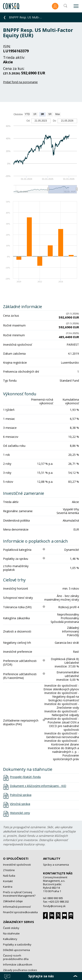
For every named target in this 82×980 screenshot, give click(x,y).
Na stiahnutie (11, 933)
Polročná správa (21, 795)
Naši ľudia (9, 876)
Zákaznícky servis (19, 922)
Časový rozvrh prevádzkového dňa (16, 957)
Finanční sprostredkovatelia (20, 912)
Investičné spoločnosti (17, 865)
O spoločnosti (16, 858)
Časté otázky (11, 928)
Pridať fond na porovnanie (20, 82)
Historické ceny (20, 813)
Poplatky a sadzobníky (17, 944)
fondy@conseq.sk (54, 906)
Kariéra (8, 887)
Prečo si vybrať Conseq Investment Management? (19, 894)
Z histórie (9, 870)
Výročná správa (20, 804)
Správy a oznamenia (56, 865)
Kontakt (8, 881)
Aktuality (52, 858)
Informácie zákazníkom (18, 964)
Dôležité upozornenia (17, 950)
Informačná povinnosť (17, 907)
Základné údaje (13, 901)
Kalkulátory (10, 939)
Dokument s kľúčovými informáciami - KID (38, 786)
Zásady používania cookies (20, 970)
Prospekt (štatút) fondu (25, 777)
